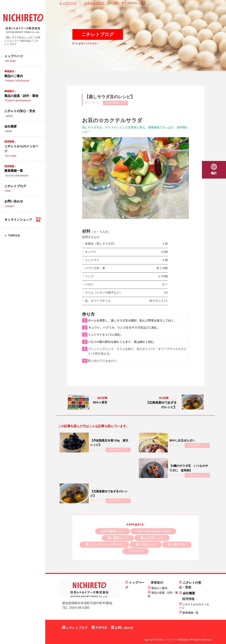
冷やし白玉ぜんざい (182, 440)
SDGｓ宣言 (100, 402)
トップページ (68, 3)
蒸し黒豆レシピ (118, 538)
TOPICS (14, 235)
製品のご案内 (159, 588)
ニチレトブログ (94, 3)
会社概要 (189, 593)
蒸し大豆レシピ (146, 544)
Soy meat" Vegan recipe (153, 531)
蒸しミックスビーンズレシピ (104, 544)
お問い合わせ (124, 628)
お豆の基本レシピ (115, 103)
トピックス (136, 551)
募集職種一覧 (190, 613)
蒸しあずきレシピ (152, 538)
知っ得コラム (177, 544)
